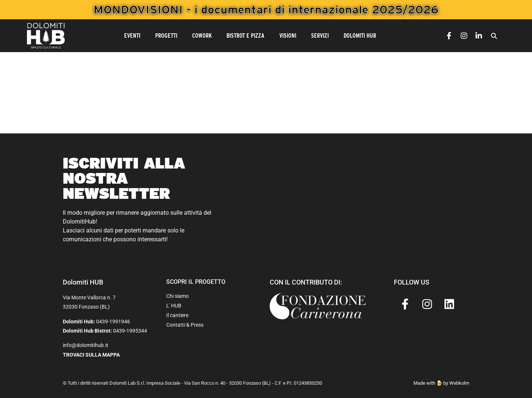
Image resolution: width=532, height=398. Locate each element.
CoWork (202, 36)
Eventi (132, 36)
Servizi (320, 36)
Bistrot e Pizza (245, 36)
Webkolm (459, 383)
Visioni (288, 36)
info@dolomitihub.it (86, 345)
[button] (494, 36)
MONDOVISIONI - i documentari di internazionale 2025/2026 (266, 9)
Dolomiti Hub (360, 36)
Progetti (166, 36)
